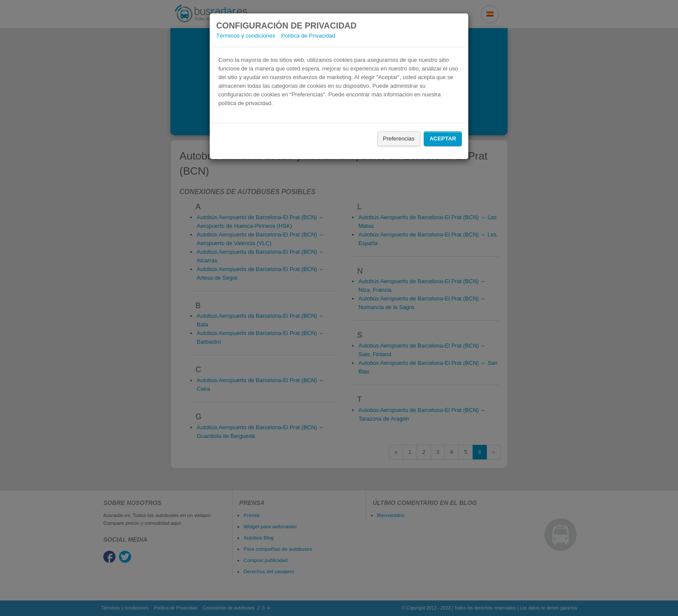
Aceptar (443, 139)
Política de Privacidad (308, 36)
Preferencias (399, 139)
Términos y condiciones (246, 36)
